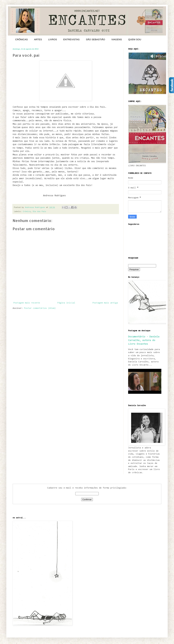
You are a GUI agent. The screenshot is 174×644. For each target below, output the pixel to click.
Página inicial (66, 303)
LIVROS (53, 39)
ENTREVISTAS (71, 39)
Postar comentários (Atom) (40, 308)
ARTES (38, 39)
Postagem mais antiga (105, 303)
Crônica (27, 212)
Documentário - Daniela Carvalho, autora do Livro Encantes (144, 340)
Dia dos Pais (39, 212)
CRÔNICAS (21, 39)
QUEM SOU (135, 39)
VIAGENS (117, 39)
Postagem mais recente (27, 303)
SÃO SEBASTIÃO (95, 39)
